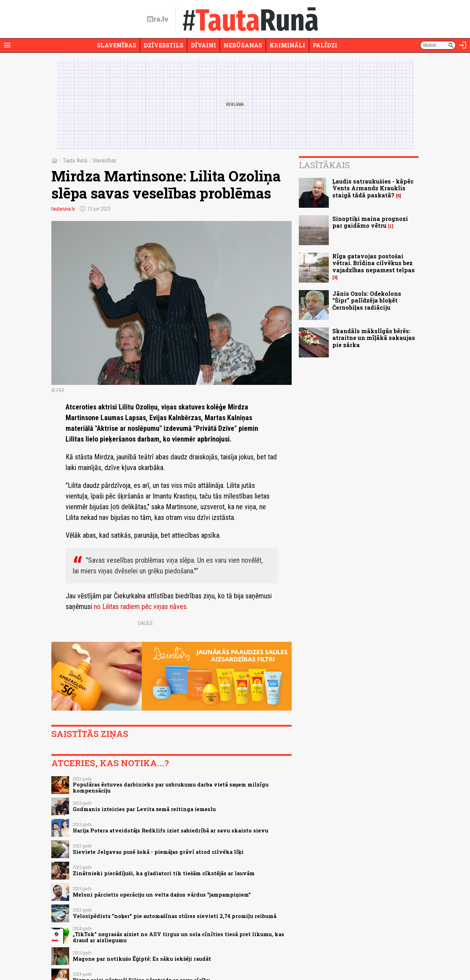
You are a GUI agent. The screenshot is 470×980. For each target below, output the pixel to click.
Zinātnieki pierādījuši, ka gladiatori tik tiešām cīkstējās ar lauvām (164, 873)
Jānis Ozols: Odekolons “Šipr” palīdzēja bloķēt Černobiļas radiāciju (367, 300)
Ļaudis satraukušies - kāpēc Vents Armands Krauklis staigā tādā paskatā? (373, 188)
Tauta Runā (75, 161)
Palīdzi (325, 45)
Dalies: (146, 623)
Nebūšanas (243, 45)
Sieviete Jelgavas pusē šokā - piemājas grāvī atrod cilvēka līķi (158, 852)
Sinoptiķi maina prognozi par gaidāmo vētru (370, 222)
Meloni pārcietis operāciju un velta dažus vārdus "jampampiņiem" (162, 895)
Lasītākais (324, 165)
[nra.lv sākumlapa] (158, 19)
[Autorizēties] (463, 45)
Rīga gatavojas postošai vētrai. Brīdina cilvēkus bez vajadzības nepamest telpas (374, 263)
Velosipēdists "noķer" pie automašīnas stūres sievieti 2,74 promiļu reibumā (175, 916)
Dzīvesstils (164, 45)
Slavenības (117, 45)
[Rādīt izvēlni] (7, 45)
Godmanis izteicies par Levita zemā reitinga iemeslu (144, 809)
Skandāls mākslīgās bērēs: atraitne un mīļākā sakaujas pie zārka (374, 338)
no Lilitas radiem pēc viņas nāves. (141, 607)
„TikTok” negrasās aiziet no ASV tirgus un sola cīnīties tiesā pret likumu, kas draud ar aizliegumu (178, 937)
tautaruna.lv (63, 209)
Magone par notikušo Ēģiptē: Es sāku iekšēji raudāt (142, 959)
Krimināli (287, 45)
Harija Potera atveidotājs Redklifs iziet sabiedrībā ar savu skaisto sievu (170, 831)
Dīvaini (203, 45)
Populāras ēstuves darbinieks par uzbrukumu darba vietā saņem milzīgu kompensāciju (171, 788)
